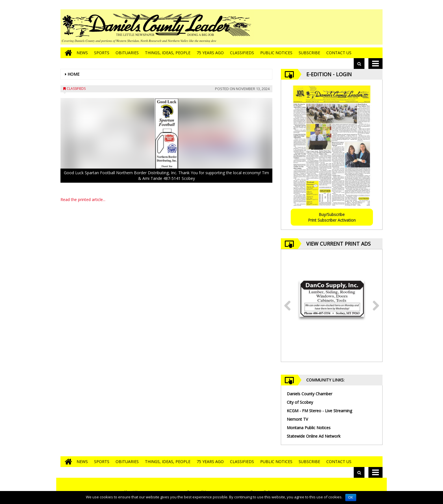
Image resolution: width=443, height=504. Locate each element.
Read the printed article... (83, 199)
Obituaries (127, 53)
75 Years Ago (210, 53)
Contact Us (339, 53)
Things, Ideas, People (168, 53)
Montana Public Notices (309, 428)
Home (73, 74)
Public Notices (276, 53)
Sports (102, 53)
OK (351, 498)
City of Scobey (300, 402)
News (82, 53)
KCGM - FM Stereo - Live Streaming (319, 411)
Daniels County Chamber (310, 394)
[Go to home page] (67, 53)
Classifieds (242, 53)
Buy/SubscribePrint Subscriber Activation (332, 217)
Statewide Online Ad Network (314, 436)
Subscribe (309, 53)
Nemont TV (297, 419)
